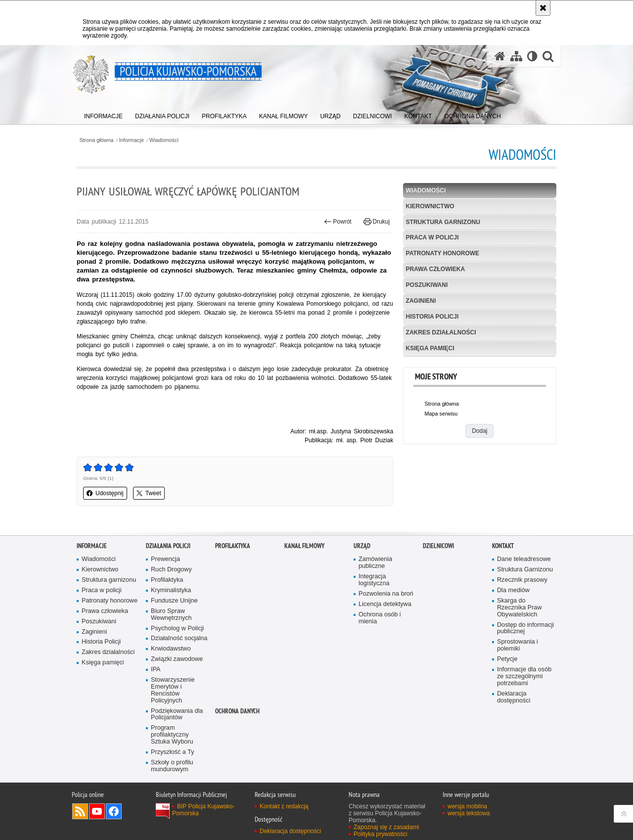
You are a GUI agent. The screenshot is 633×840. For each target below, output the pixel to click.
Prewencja (165, 559)
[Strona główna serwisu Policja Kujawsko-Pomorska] (500, 56)
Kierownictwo (430, 206)
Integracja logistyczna (374, 580)
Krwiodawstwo (171, 649)
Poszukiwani (427, 285)
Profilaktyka (167, 580)
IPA (156, 670)
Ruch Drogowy (171, 570)
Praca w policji (432, 237)
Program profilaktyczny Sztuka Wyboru (172, 735)
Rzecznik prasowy (522, 580)
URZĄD (362, 546)
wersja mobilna (467, 806)
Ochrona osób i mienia (380, 618)
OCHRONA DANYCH (237, 711)
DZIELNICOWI (438, 546)
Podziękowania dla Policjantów (177, 715)
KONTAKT (503, 546)
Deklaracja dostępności (514, 697)
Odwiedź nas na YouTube (97, 811)
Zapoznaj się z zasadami (386, 827)
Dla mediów (513, 590)
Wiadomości (164, 140)
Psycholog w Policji (177, 629)
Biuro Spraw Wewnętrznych (171, 615)
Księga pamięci (430, 348)
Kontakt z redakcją (284, 806)
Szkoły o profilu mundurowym (172, 766)
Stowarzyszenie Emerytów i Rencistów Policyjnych (173, 690)
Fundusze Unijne (174, 601)
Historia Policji (432, 317)
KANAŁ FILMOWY (304, 546)
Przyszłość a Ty (172, 752)
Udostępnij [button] (105, 493)
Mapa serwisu (441, 414)
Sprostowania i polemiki (518, 645)
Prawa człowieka (436, 269)
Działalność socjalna (179, 638)
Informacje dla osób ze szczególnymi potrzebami (524, 677)
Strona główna (96, 140)
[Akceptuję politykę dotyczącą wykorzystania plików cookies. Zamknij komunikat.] (543, 8)
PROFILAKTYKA (233, 546)
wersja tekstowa (469, 813)
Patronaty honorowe (443, 253)
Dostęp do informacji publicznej (525, 629)
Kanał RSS (80, 811)
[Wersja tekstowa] (532, 56)
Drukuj (377, 222)
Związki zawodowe (177, 659)
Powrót (338, 222)
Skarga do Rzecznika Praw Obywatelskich (520, 608)
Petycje (507, 659)
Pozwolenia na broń (386, 594)
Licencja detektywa (385, 604)
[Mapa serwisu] (516, 56)
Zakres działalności (441, 332)
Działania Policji (168, 546)
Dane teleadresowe (524, 559)
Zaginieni (421, 301)
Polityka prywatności (381, 834)
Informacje (132, 140)
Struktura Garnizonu (525, 570)
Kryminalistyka (171, 590)
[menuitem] (103, 114)
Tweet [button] (149, 493)
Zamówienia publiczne (375, 563)
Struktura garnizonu (443, 222)
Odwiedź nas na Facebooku (114, 811)
